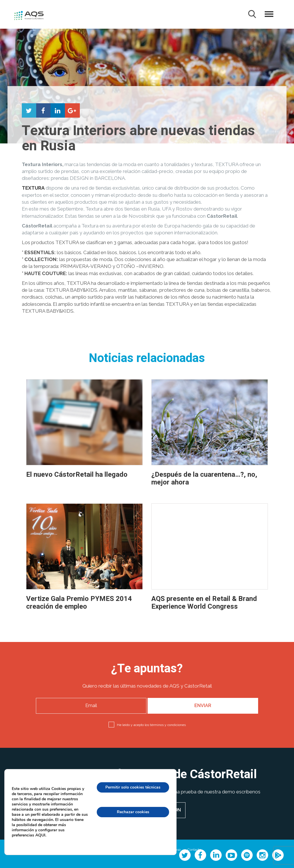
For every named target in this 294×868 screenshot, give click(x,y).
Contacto (194, 850)
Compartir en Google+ (72, 110)
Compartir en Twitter (29, 110)
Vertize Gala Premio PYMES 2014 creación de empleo (79, 603)
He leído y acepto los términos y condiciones (151, 725)
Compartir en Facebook (43, 110)
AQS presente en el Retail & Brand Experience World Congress (204, 603)
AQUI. (42, 838)
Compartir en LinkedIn (58, 110)
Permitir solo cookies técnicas (131, 787)
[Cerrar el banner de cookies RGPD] (173, 780)
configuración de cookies (132, 837)
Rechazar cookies (131, 812)
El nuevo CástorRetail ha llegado (77, 475)
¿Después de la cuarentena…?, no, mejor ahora (204, 478)
